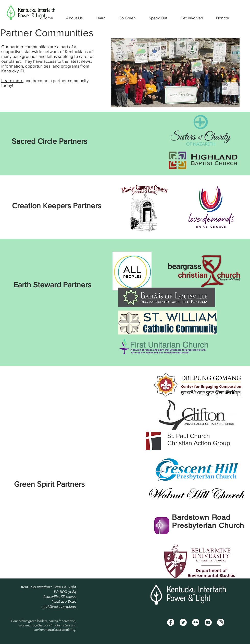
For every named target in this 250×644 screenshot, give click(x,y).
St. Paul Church (189, 436)
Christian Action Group (199, 443)
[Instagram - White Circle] (221, 622)
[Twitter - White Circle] (183, 622)
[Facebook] (171, 622)
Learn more (12, 80)
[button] (74, 18)
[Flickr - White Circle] (196, 622)
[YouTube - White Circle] (208, 622)
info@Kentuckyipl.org (59, 606)
